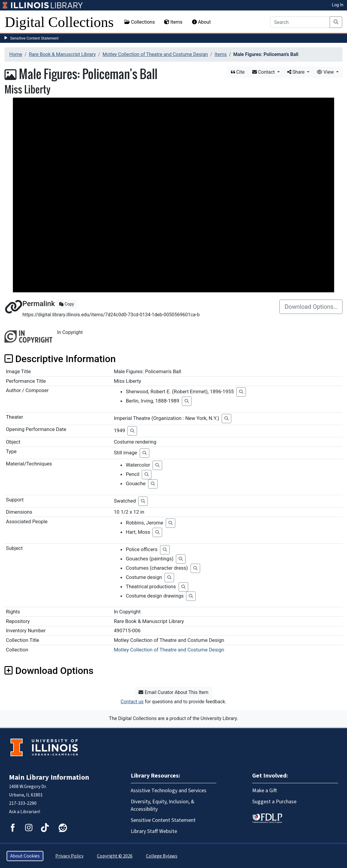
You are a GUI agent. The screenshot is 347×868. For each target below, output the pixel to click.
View (326, 72)
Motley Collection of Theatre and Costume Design (155, 54)
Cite (238, 72)
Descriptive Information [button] (60, 359)
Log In (338, 5)
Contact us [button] (132, 702)
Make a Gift (265, 791)
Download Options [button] (49, 671)
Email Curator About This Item (173, 692)
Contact (264, 72)
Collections (140, 22)
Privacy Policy (69, 856)
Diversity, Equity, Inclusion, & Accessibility (163, 805)
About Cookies (25, 856)
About (201, 22)
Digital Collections (59, 22)
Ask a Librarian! (25, 812)
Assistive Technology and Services (169, 791)
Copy (67, 304)
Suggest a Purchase (274, 802)
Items (173, 22)
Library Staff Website (154, 831)
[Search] (300, 22)
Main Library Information (49, 777)
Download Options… (311, 307)
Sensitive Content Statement (34, 38)
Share (297, 72)
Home (16, 54)
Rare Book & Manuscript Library (62, 54)
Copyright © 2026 (115, 856)
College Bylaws (162, 856)
